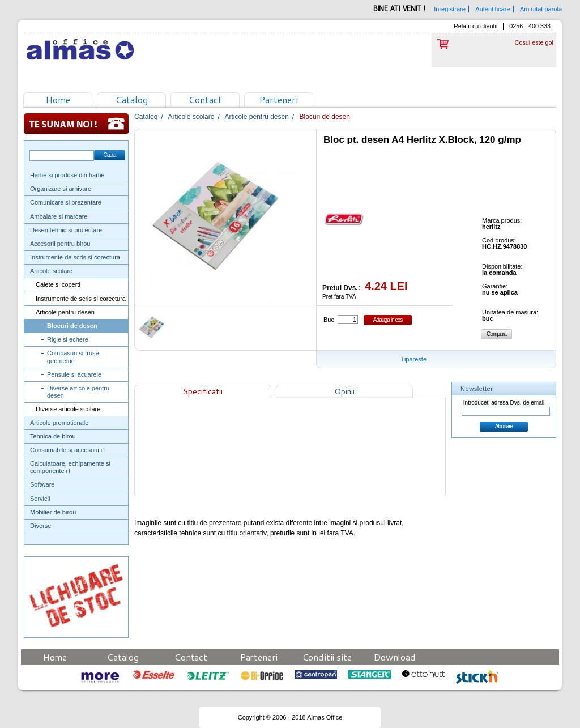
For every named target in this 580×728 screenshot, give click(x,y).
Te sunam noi (76, 124)
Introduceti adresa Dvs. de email (504, 403)
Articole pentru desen (65, 312)
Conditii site (327, 657)
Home (58, 99)
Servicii (40, 499)
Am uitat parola (541, 9)
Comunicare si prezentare (66, 202)
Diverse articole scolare (68, 409)
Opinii (344, 391)
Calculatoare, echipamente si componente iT (70, 467)
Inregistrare (450, 9)
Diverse (40, 526)
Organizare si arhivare (61, 189)
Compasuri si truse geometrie (73, 357)
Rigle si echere (68, 339)
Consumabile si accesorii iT (68, 450)
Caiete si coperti (58, 284)
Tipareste (414, 359)
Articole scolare (51, 271)
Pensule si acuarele (74, 374)
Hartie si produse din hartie (67, 175)
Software (42, 484)
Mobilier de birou (53, 512)
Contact (205, 99)
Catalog (132, 99)
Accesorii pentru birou (60, 244)
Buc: (330, 320)
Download (395, 657)
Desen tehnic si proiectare (66, 230)
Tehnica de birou (53, 436)
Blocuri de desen (72, 326)
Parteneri (279, 99)
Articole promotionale (59, 423)
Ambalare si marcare (59, 216)
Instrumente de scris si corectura (75, 257)
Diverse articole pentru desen (78, 392)
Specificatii (203, 391)
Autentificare (492, 9)
